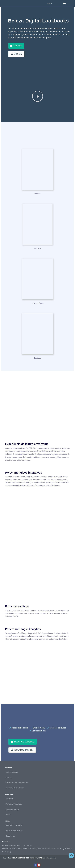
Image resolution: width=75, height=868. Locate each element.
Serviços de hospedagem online (17, 783)
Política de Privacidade (14, 804)
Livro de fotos (37, 303)
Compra (9, 777)
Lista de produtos (12, 772)
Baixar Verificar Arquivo (14, 831)
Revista (37, 194)
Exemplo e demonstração (15, 788)
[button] (64, 3)
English (50, 3)
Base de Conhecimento (14, 825)
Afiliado (8, 815)
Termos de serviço (12, 809)
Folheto (37, 248)
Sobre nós (9, 799)
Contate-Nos (10, 836)
